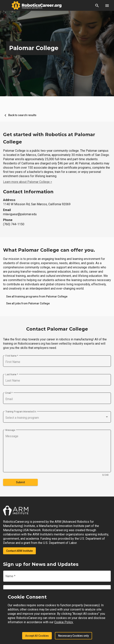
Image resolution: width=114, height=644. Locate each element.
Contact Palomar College (57, 329)
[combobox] (57, 418)
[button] (97, 5)
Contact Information (28, 192)
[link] (37, 296)
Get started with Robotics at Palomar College (49, 138)
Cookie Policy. (64, 622)
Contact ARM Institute (19, 551)
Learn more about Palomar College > (28, 182)
